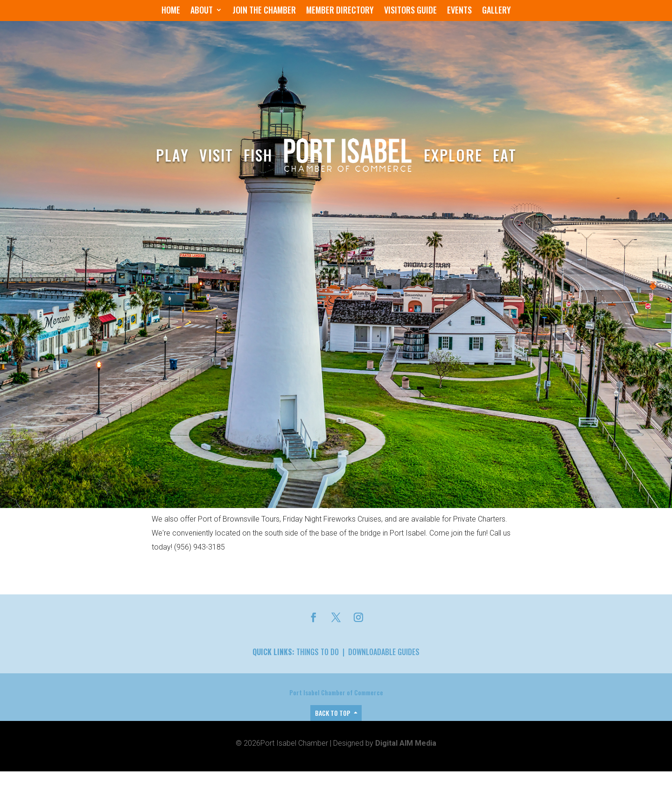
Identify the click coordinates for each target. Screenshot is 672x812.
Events (459, 11)
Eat (505, 155)
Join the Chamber (264, 11)
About (202, 11)
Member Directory (340, 11)
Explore (453, 155)
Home (171, 11)
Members (207, 576)
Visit (216, 155)
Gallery (497, 11)
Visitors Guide (410, 11)
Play (172, 155)
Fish (258, 155)
